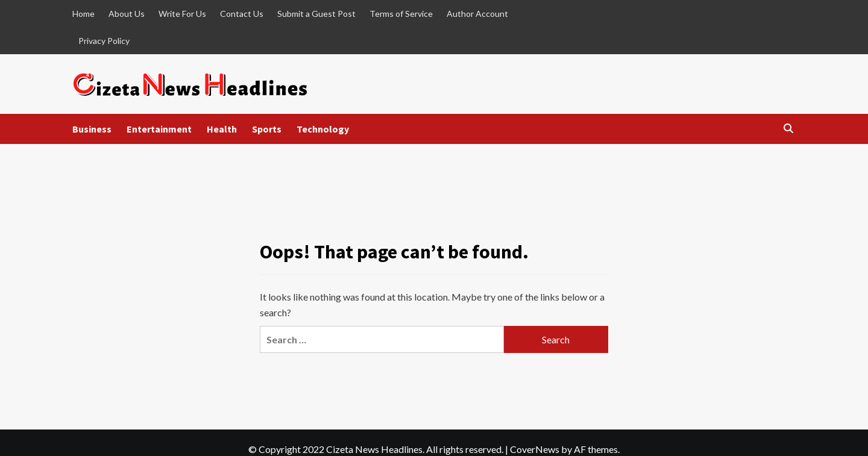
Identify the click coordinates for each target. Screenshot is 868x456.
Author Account (477, 14)
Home (83, 14)
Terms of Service (401, 14)
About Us (127, 14)
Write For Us (182, 14)
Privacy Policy (104, 41)
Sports (267, 129)
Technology (323, 129)
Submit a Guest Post (316, 14)
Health (222, 129)
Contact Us (242, 14)
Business (92, 129)
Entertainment (159, 129)
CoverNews (535, 449)
